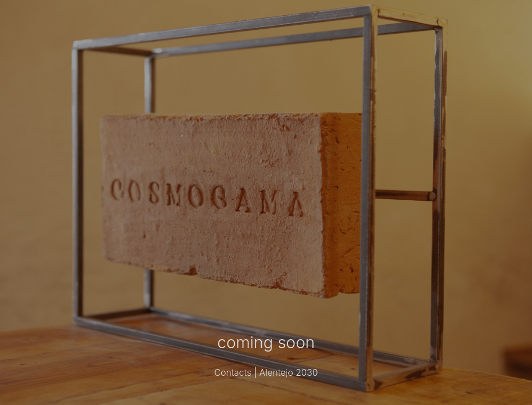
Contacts (233, 372)
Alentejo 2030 (288, 372)
